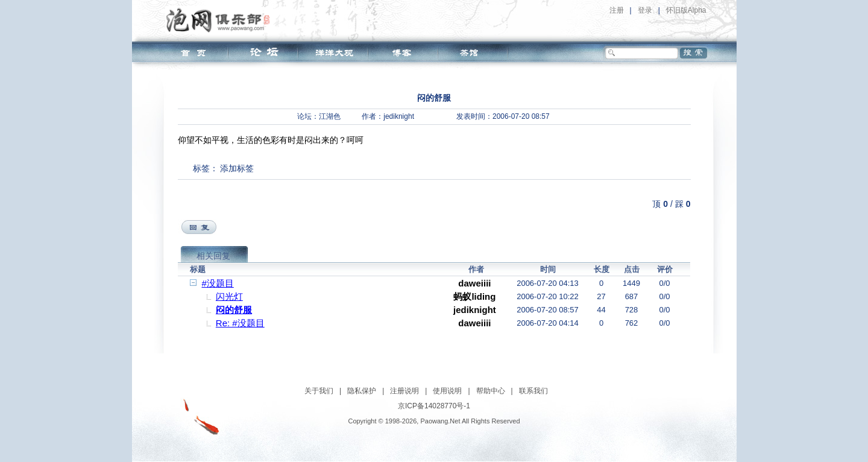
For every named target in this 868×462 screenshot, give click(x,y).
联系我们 (533, 391)
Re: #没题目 (240, 323)
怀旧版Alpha (686, 10)
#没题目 (218, 283)
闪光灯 (229, 296)
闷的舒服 (234, 310)
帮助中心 (491, 391)
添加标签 (237, 168)
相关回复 (213, 256)
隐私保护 (362, 391)
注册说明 (404, 391)
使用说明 (447, 391)
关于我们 (319, 391)
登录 (645, 10)
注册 (617, 10)
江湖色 (330, 116)
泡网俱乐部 (221, 20)
